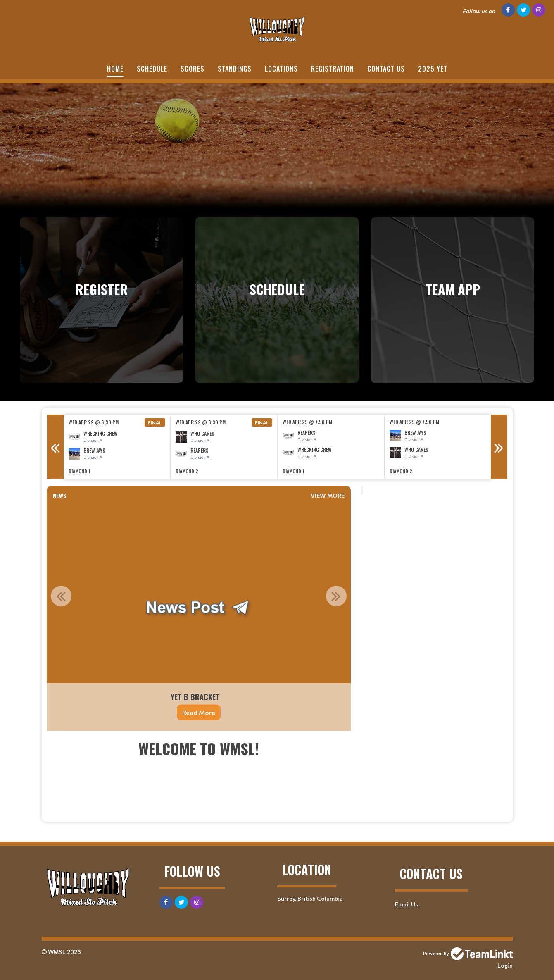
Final (155, 422)
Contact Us (386, 69)
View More (328, 495)
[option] (117, 447)
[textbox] (199, 776)
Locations (281, 69)
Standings (235, 69)
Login (505, 965)
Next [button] (499, 447)
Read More (199, 712)
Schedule (152, 69)
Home (115, 69)
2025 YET (433, 69)
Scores (193, 69)
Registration (333, 69)
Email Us (407, 904)
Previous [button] (55, 447)
